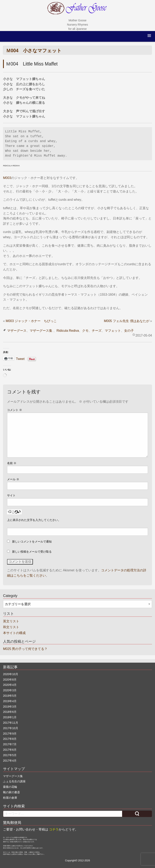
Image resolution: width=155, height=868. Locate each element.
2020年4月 (10, 685)
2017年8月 (10, 739)
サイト (11, 495)
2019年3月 (10, 707)
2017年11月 (11, 723)
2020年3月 (10, 690)
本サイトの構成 (14, 633)
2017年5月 (10, 755)
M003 (7, 178)
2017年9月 (10, 734)
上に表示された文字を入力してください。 (34, 520)
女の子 (129, 331)
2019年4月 (10, 701)
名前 (12, 463)
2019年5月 (10, 696)
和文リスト (11, 627)
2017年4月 (10, 761)
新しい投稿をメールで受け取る (32, 552)
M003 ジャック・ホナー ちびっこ (31, 321)
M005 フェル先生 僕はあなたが (127, 321)
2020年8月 (10, 680)
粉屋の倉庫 (10, 798)
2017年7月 (10, 744)
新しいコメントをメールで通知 (32, 542)
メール (13, 479)
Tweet (20, 359)
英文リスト (11, 621)
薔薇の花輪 (10, 787)
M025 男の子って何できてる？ (25, 649)
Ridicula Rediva (68, 331)
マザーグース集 (41, 331)
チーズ (97, 331)
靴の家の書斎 (12, 792)
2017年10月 (11, 728)
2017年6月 (10, 750)
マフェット (113, 331)
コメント (15, 410)
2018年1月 (10, 717)
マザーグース (17, 331)
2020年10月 (11, 674)
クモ (85, 331)
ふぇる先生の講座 (14, 781)
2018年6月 (10, 712)
